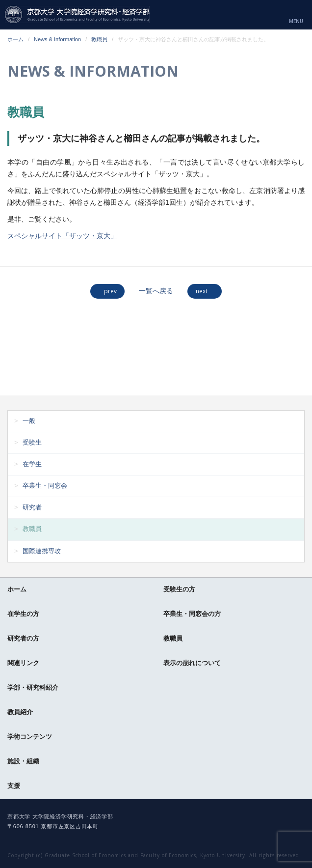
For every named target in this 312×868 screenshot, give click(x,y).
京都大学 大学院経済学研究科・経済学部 (77, 14)
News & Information (57, 39)
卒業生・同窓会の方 (192, 614)
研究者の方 (23, 638)
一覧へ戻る (156, 291)
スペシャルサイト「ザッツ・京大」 (62, 236)
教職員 (99, 39)
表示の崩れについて (192, 663)
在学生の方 (23, 614)
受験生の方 (179, 589)
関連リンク (23, 663)
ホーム (15, 39)
